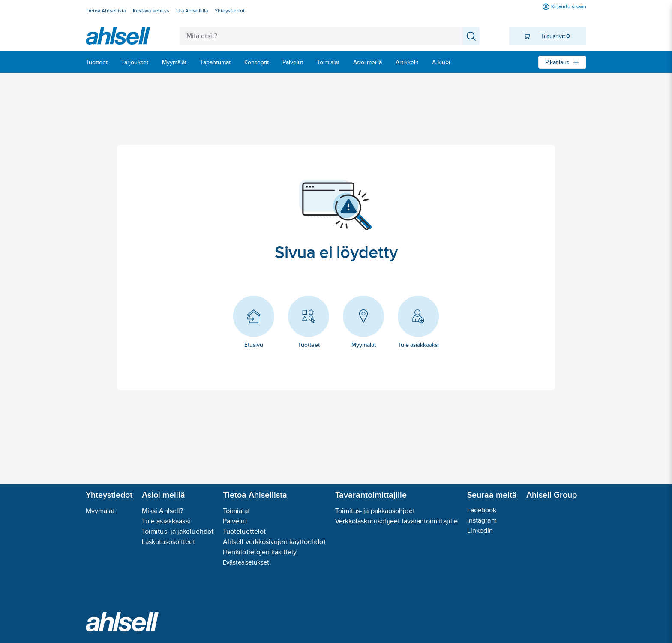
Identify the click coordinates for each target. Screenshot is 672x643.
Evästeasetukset (246, 562)
